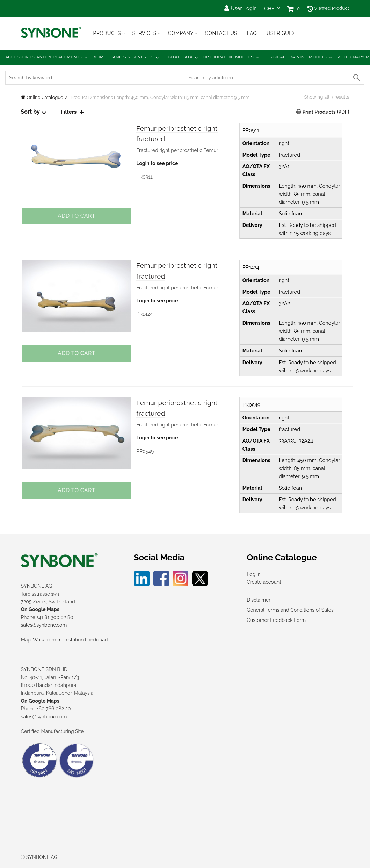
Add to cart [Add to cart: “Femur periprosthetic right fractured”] (75, 216)
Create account (264, 582)
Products (107, 33)
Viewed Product (328, 8)
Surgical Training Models (296, 57)
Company (181, 33)
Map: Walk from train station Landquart (65, 640)
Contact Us (221, 33)
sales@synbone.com (44, 625)
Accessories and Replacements (44, 57)
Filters (69, 112)
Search (356, 78)
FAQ (252, 33)
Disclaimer (259, 600)
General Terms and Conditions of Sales (290, 610)
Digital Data (178, 57)
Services (144, 33)
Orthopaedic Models (228, 57)
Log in (254, 574)
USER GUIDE (282, 33)
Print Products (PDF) (325, 112)
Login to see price (157, 165)
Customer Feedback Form (276, 620)
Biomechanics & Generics (123, 57)
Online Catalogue (45, 97)
